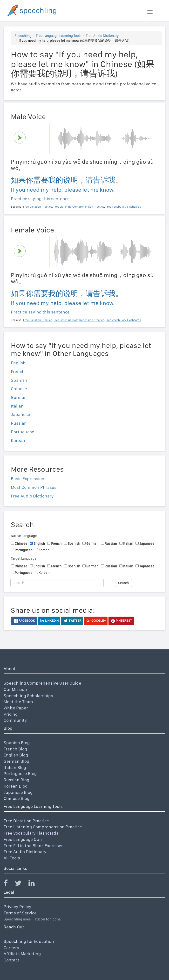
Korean (18, 440)
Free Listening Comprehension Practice (43, 827)
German (19, 397)
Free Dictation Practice (26, 821)
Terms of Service (20, 913)
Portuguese (23, 432)
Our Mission (15, 689)
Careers (11, 948)
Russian (19, 423)
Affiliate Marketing (22, 954)
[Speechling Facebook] (9, 884)
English (18, 363)
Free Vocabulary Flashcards (31, 833)
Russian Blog (16, 780)
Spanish (19, 380)
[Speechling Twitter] (21, 884)
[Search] (57, 583)
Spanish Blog (17, 743)
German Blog (16, 761)
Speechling (23, 36)
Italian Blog (15, 767)
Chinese (19, 389)
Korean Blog (16, 786)
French (18, 371)
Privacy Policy (17, 907)
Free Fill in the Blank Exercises (34, 846)
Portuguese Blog (20, 773)
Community (15, 720)
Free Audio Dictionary (102, 36)
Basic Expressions (29, 479)
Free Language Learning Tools (59, 36)
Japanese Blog (18, 792)
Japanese (20, 414)
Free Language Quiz (23, 839)
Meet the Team (18, 702)
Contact (11, 960)
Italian (17, 406)
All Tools (12, 858)
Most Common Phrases (34, 487)
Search (123, 583)
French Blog (15, 749)
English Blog (16, 755)
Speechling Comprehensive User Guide (42, 683)
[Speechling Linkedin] (35, 884)
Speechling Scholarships (28, 696)
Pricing (11, 714)
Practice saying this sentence (40, 199)
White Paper (16, 708)
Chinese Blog (17, 798)
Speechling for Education (29, 941)
